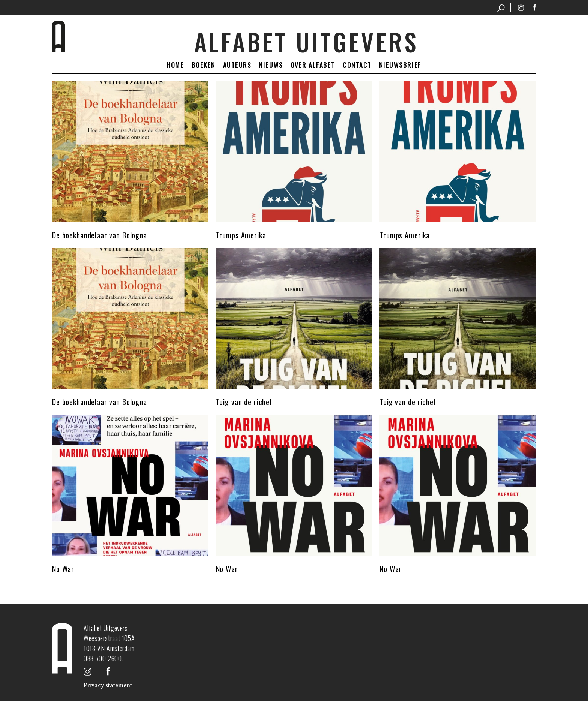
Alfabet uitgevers (306, 42)
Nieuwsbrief (400, 65)
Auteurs (237, 65)
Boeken (204, 65)
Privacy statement (108, 685)
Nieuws (271, 65)
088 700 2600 (103, 658)
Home (175, 65)
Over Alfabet (313, 65)
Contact (357, 65)
